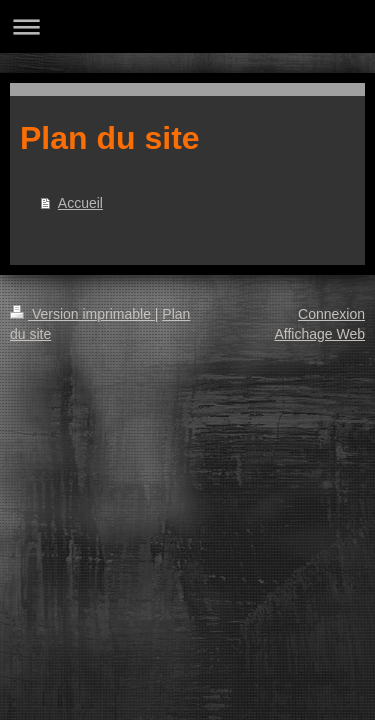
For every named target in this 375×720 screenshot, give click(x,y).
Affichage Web (319, 334)
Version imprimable (82, 314)
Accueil (80, 203)
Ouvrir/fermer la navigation (187, 26)
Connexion (331, 314)
